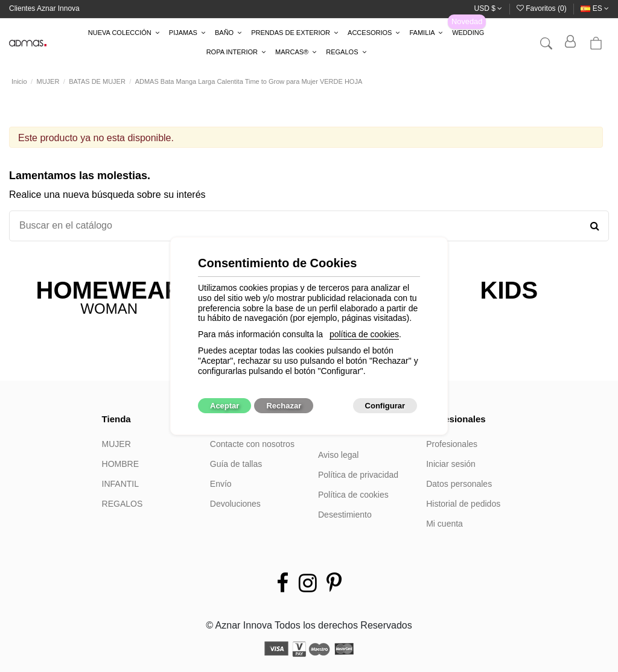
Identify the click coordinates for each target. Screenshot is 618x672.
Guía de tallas (236, 464)
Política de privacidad (358, 475)
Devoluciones (235, 504)
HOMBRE (120, 464)
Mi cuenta (444, 524)
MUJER (116, 444)
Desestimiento (345, 515)
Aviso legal (338, 455)
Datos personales (459, 484)
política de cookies (364, 334)
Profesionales (452, 444)
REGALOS (123, 504)
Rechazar (284, 406)
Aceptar (225, 406)
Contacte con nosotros (252, 444)
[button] (124, 33)
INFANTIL (120, 484)
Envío (221, 484)
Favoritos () (543, 8)
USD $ (489, 8)
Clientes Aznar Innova (44, 8)
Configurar (385, 406)
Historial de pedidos (463, 504)
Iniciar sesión (451, 464)
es (595, 8)
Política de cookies (353, 495)
